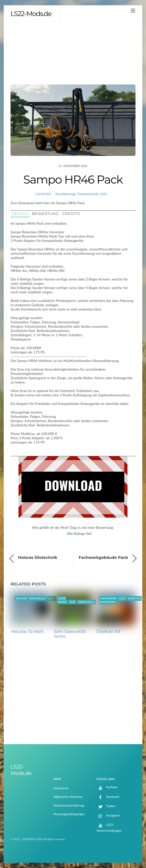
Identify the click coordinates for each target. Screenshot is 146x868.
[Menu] (133, 10)
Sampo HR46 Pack (73, 179)
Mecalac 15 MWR (27, 632)
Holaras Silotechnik (38, 557)
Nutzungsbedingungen (69, 814)
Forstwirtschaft (88, 194)
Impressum (61, 788)
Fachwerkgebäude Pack (103, 557)
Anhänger (108, 598)
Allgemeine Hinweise (68, 797)
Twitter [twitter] (106, 806)
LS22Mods (43, 194)
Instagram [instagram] (108, 815)
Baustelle (38, 598)
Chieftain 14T (108, 632)
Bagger (22, 598)
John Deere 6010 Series (70, 634)
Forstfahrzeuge (66, 194)
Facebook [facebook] (108, 797)
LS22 (104, 194)
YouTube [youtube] (107, 787)
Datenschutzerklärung (69, 805)
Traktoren (86, 602)
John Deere (62, 600)
